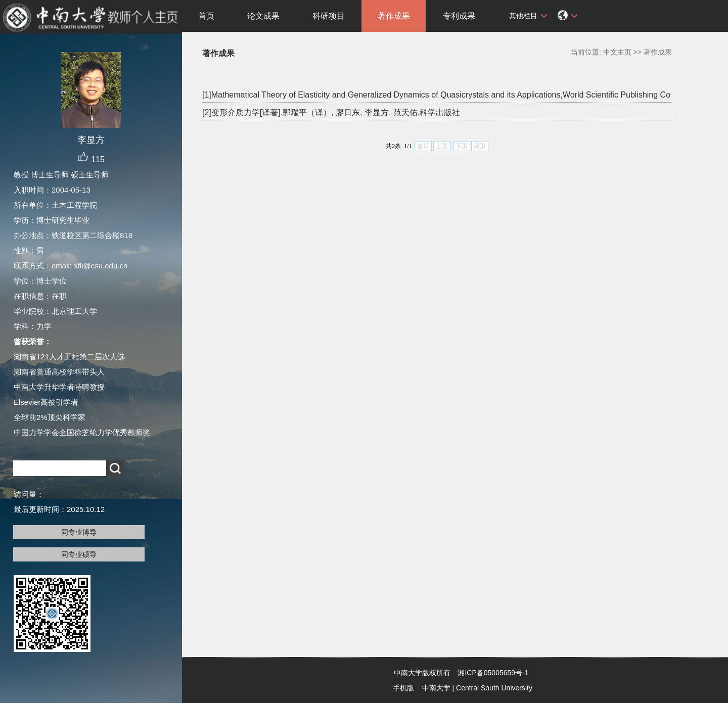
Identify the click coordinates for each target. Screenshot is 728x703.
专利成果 (459, 16)
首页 (206, 16)
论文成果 (263, 16)
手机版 (403, 688)
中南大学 (436, 688)
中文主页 (617, 52)
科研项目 (329, 16)
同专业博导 (79, 532)
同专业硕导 (79, 554)
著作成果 (394, 16)
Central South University (494, 688)
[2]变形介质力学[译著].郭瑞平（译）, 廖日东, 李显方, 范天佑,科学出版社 (331, 112)
